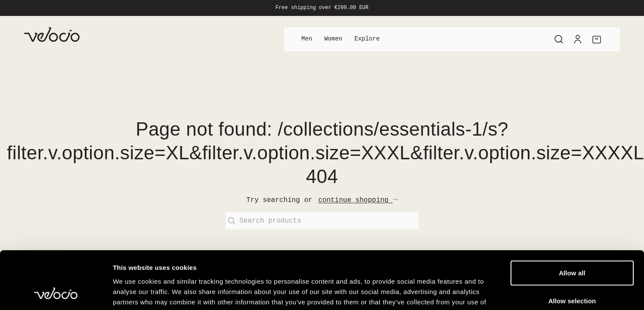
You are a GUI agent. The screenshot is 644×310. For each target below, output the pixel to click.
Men (307, 39)
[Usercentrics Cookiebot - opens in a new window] (56, 279)
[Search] (559, 39)
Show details (452, 279)
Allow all (572, 205)
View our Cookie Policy (196, 245)
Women (333, 39)
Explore (367, 39)
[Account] (578, 39)
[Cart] (597, 39)
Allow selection (572, 233)
